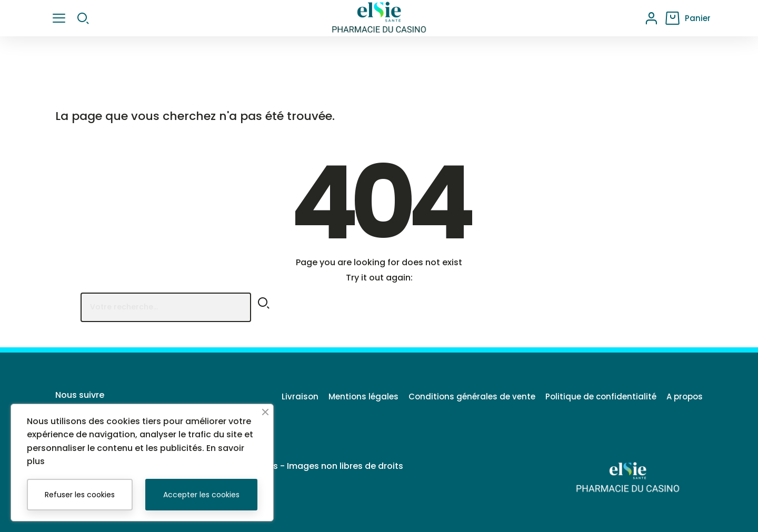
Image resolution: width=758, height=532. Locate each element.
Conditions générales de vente (456, 397)
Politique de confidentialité (593, 397)
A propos (685, 397)
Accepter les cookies (201, 495)
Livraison (268, 397)
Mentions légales (340, 397)
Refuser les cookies (80, 495)
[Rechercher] (166, 307)
